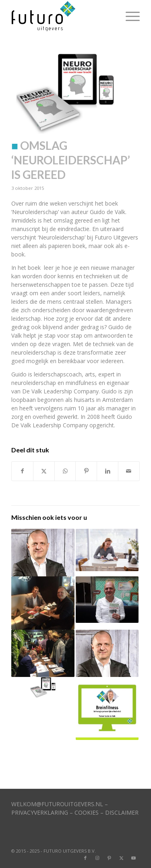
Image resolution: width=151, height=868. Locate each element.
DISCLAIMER (122, 812)
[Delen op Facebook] (22, 471)
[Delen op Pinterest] (86, 471)
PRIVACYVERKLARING (40, 812)
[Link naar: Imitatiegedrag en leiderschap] (43, 552)
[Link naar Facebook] (85, 858)
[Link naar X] (122, 858)
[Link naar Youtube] (134, 858)
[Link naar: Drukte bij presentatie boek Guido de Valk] (43, 653)
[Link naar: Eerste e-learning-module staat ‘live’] (107, 708)
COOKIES (87, 812)
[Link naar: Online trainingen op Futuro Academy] (107, 550)
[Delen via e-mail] (129, 471)
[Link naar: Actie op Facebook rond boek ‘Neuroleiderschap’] (43, 687)
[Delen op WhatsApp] (65, 471)
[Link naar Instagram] (97, 858)
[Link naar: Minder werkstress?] (107, 653)
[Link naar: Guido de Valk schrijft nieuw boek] (43, 603)
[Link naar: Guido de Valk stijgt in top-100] (107, 600)
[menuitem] (129, 16)
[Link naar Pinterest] (110, 858)
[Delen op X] (44, 471)
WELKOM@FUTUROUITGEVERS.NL (57, 804)
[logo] (63, 16)
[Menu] (129, 16)
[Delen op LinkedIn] (108, 471)
